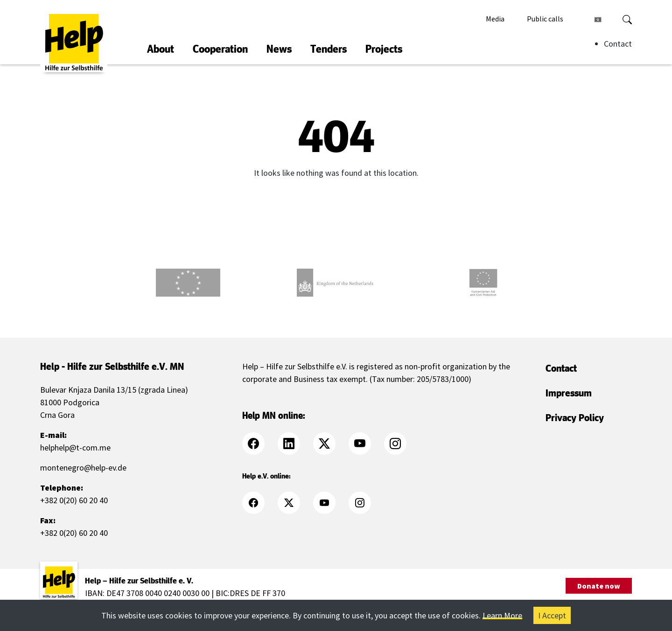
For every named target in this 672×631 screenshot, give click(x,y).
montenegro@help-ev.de (83, 468)
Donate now (599, 586)
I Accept (552, 615)
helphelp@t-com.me (75, 447)
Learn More (502, 615)
